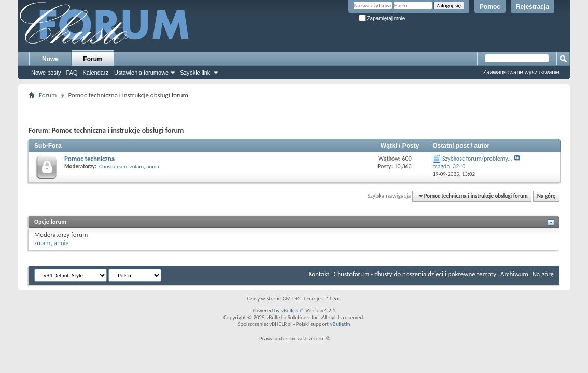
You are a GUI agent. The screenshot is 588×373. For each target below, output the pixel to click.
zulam (137, 167)
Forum (93, 59)
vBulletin (340, 324)
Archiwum (514, 274)
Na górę (547, 196)
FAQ (72, 73)
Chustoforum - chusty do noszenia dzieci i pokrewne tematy (415, 274)
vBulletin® (293, 311)
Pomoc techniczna (89, 159)
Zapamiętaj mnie (382, 18)
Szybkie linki (196, 73)
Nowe (50, 59)
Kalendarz (96, 73)
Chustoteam (113, 167)
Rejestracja (533, 7)
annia (153, 167)
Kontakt (319, 274)
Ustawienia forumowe (141, 73)
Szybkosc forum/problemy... (477, 159)
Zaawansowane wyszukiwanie (521, 72)
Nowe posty (46, 73)
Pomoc (490, 7)
